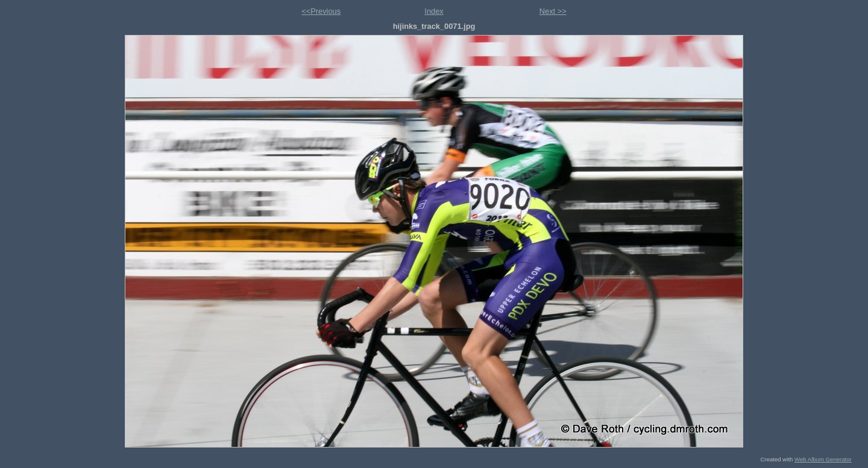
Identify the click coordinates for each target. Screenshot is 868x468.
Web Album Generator (823, 459)
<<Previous (321, 11)
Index (434, 11)
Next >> (553, 11)
